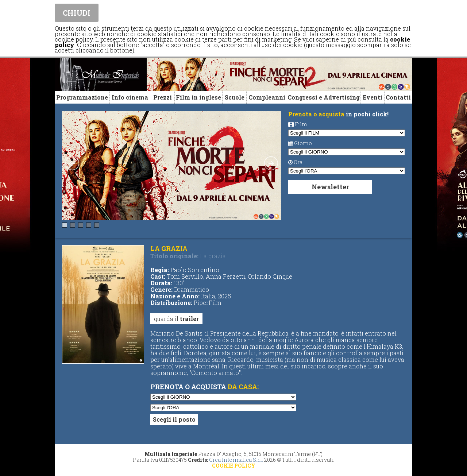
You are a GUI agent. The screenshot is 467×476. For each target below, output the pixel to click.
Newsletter (330, 187)
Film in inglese (198, 97)
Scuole (235, 97)
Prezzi (163, 97)
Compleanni (267, 97)
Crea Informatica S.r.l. (236, 460)
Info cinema (130, 97)
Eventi (373, 97)
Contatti (398, 97)
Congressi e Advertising (324, 97)
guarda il (176, 319)
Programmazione (82, 97)
